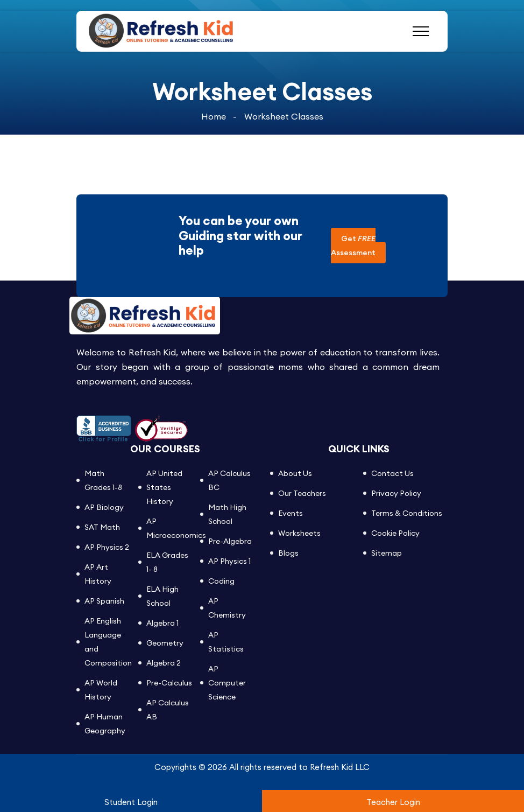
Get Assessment (353, 246)
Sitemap (387, 553)
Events (291, 513)
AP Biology (104, 507)
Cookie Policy (395, 533)
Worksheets (299, 533)
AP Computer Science (227, 683)
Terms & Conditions (407, 513)
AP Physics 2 (107, 547)
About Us (295, 473)
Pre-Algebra (230, 541)
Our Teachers (302, 493)
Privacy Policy (396, 493)
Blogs (288, 553)
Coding (221, 581)
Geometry (165, 643)
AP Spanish (104, 601)
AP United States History (164, 487)
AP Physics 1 (229, 561)
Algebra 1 (162, 623)
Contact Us (392, 473)
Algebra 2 (164, 663)
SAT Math (102, 527)
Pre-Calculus (169, 683)
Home (214, 116)
